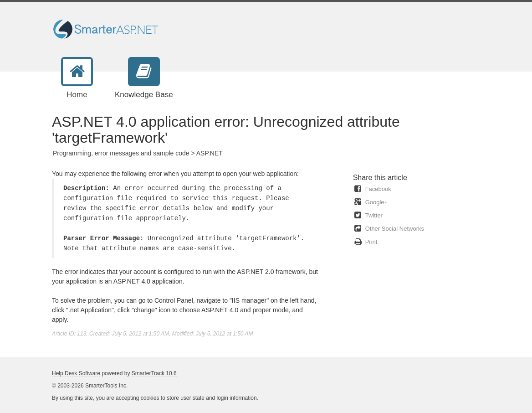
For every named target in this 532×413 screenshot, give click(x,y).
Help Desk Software (76, 373)
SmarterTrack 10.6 (154, 373)
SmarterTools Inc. (106, 386)
